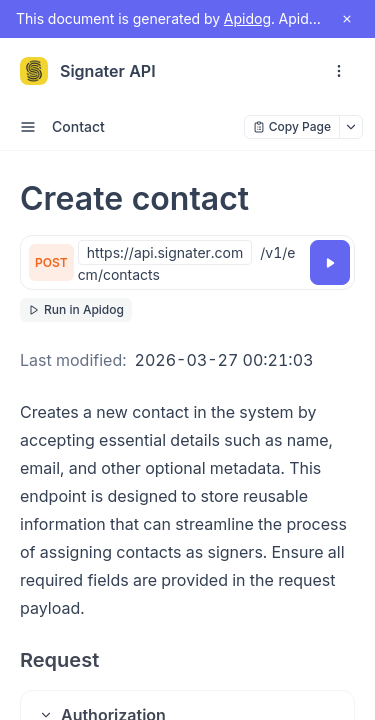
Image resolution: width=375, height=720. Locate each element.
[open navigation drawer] (339, 71)
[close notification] (347, 19)
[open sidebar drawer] (28, 127)
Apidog (247, 18)
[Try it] (330, 262)
